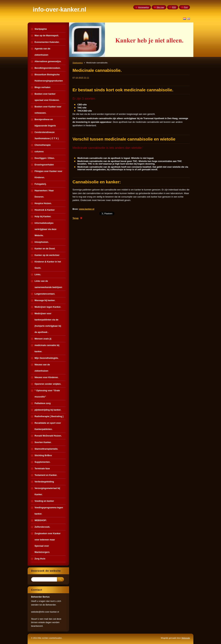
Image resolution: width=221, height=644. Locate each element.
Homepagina (143, 7)
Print (186, 7)
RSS (174, 7)
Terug (76, 218)
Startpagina (78, 63)
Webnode (186, 638)
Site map (160, 7)
